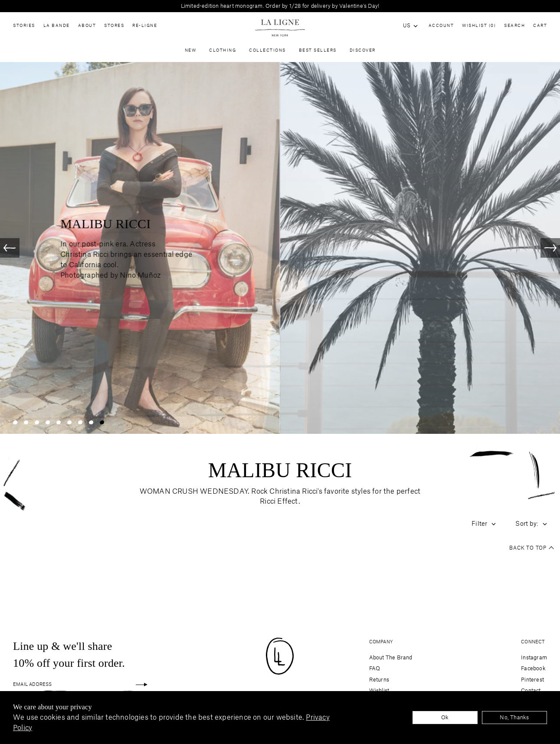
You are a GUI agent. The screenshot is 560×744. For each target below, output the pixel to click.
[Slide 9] (102, 426)
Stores (114, 28)
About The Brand (391, 658)
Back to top (531, 553)
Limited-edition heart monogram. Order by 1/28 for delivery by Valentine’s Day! (280, 6)
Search (514, 26)
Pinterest (532, 680)
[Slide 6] (69, 426)
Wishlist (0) (479, 26)
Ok (445, 718)
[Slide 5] (59, 426)
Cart (540, 26)
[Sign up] (142, 685)
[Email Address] (74, 685)
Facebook (533, 669)
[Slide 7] (80, 426)
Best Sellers (318, 52)
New (191, 52)
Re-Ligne (145, 28)
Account (441, 26)
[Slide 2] (26, 426)
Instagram (534, 658)
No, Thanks (514, 718)
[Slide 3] (37, 426)
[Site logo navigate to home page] (280, 28)
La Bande (57, 28)
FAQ (375, 669)
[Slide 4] (48, 426)
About (87, 28)
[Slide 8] (91, 426)
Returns (379, 680)
